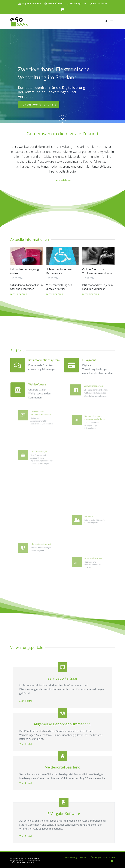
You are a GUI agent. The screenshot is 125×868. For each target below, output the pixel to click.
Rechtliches (98, 3)
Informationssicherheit (22, 862)
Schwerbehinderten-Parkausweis (59, 271)
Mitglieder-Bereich (30, 3)
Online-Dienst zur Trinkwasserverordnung (97, 271)
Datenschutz (17, 859)
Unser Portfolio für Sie (39, 107)
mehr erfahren (63, 180)
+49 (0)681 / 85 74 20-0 (102, 857)
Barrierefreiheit (54, 3)
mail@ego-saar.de (76, 857)
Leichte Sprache (77, 3)
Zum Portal (26, 701)
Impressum (34, 859)
